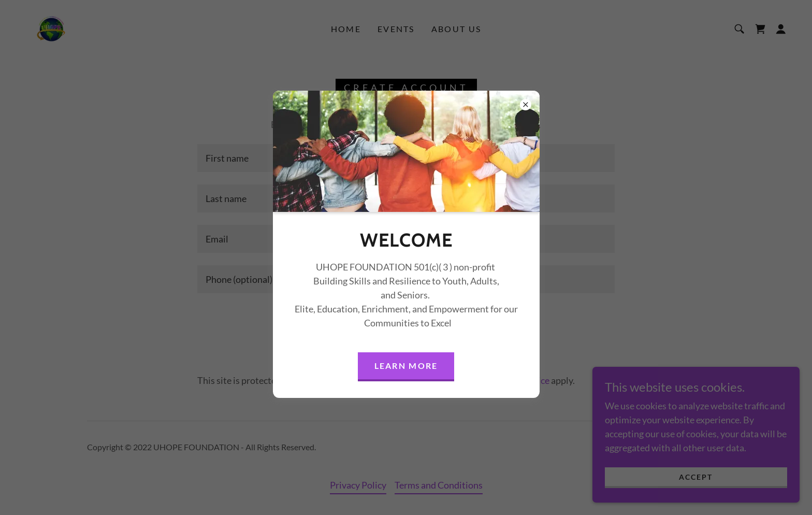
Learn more (406, 366)
